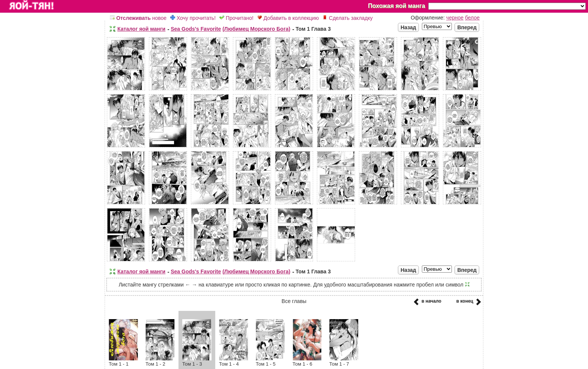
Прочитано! (236, 18)
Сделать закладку (348, 18)
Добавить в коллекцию (288, 18)
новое (138, 18)
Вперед (467, 27)
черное (455, 18)
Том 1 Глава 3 (313, 29)
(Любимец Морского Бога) (256, 29)
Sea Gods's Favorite (196, 29)
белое (472, 18)
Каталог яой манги (141, 29)
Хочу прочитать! (193, 18)
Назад (408, 27)
